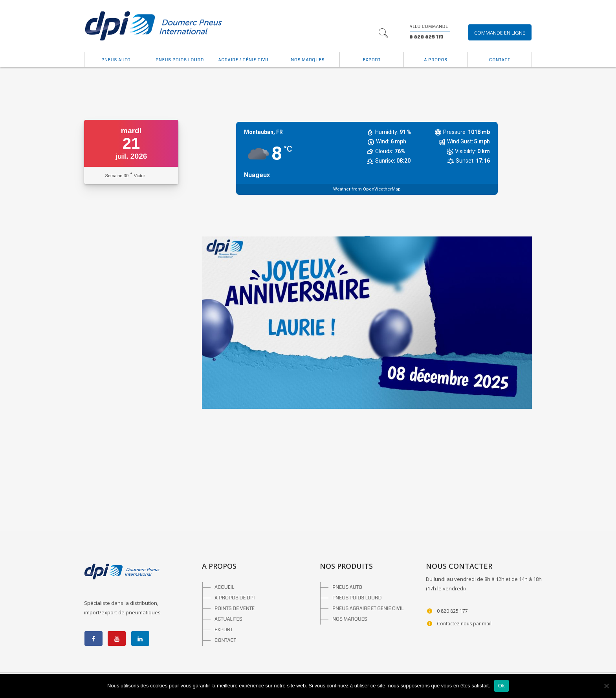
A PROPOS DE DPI (235, 598)
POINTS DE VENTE (235, 608)
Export (372, 60)
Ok (501, 686)
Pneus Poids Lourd (180, 60)
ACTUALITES (228, 619)
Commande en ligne (500, 33)
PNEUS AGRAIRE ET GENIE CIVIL (368, 608)
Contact (500, 60)
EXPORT (224, 630)
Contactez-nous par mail (464, 624)
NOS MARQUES (350, 619)
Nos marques (308, 60)
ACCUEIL (225, 587)
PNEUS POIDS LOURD (357, 598)
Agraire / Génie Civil (244, 60)
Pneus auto (116, 60)
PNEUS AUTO (347, 587)
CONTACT (225, 640)
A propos (436, 60)
